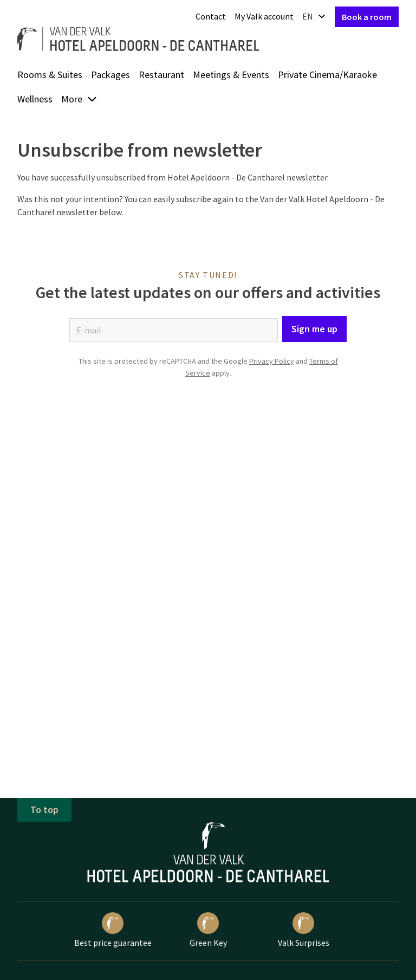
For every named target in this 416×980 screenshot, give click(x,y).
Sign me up (314, 329)
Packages (110, 75)
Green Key (208, 930)
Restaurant (161, 75)
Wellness (35, 99)
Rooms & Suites (50, 75)
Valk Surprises (304, 930)
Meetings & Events (231, 75)
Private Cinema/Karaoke (327, 75)
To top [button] (44, 810)
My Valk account (264, 16)
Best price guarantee (113, 930)
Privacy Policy (272, 361)
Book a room (367, 17)
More (79, 99)
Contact (211, 16)
